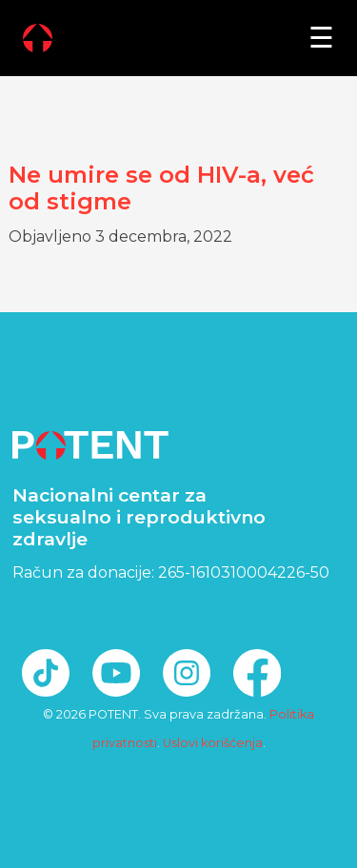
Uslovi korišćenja (213, 743)
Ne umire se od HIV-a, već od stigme (161, 188)
